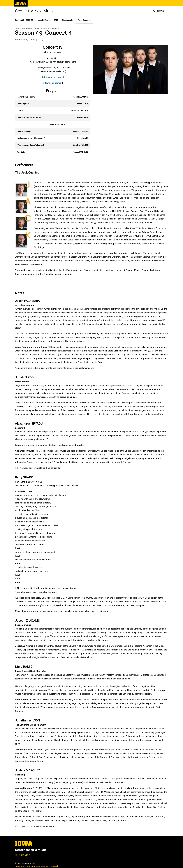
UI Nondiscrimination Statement (38, 866)
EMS (56, 20)
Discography (68, 20)
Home (17, 28)
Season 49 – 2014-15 (42, 28)
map (63, 72)
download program (53, 77)
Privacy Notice (20, 866)
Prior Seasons (27, 28)
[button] (159, 11)
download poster (53, 83)
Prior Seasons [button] (84, 20)
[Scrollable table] (53, 125)
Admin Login (24, 855)
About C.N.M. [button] (43, 20)
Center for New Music (35, 11)
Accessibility (55, 866)
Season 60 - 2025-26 (24, 20)
